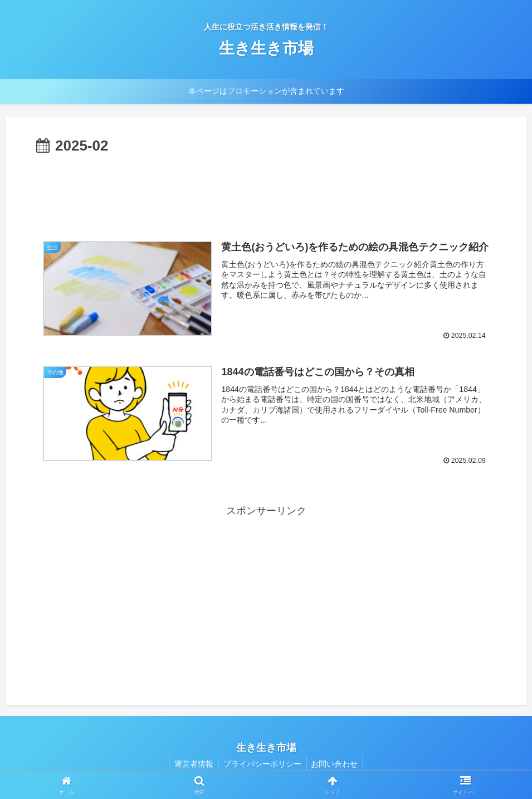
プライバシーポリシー (262, 764)
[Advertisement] (266, 189)
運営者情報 (192, 764)
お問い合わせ (336, 764)
